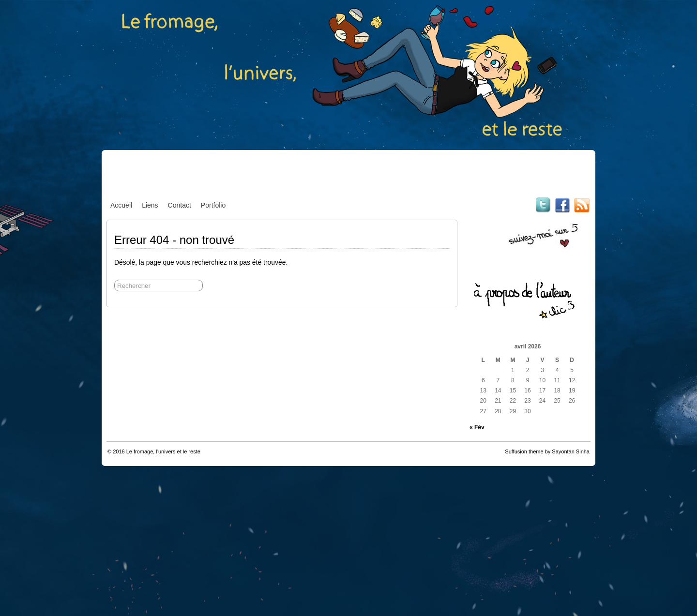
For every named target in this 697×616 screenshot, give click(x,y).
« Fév (477, 427)
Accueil (121, 205)
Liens (150, 205)
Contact (180, 205)
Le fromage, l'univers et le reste (163, 451)
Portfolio (213, 205)
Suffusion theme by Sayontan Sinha (547, 451)
